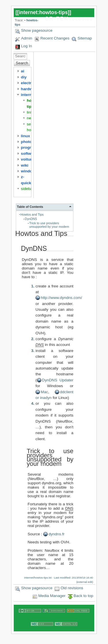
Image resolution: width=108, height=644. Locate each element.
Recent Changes (55, 38)
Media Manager (52, 596)
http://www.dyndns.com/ (61, 298)
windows (29, 171)
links (31, 112)
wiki (25, 165)
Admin (27, 38)
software (29, 154)
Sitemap (85, 38)
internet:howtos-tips (43, 12)
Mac (44, 392)
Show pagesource (37, 30)
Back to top (84, 596)
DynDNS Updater (58, 380)
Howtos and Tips (32, 214)
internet (28, 95)
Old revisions (72, 588)
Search (22, 63)
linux (26, 136)
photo (26, 142)
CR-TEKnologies (69, 19)
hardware (30, 89)
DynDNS (31, 219)
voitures (29, 159)
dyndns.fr (56, 534)
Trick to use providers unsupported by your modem (49, 225)
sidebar (28, 189)
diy (24, 77)
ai (23, 71)
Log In (26, 46)
